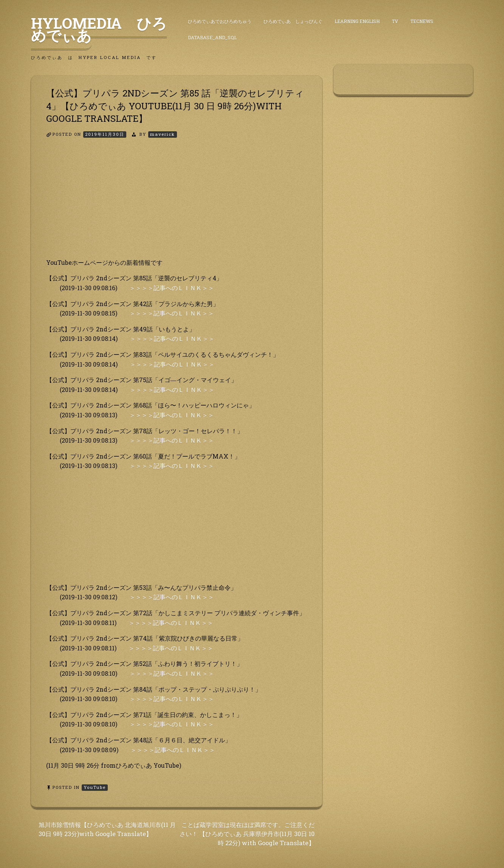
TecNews (422, 21)
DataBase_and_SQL (212, 37)
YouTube (95, 787)
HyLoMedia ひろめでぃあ (99, 29)
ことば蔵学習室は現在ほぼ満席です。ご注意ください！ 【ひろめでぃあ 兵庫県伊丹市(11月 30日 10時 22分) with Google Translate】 (247, 834)
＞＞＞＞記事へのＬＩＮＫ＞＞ (172, 288)
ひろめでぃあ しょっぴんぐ (293, 21)
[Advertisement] (177, 205)
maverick (163, 134)
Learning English (357, 21)
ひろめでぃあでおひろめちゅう (220, 21)
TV (395, 21)
